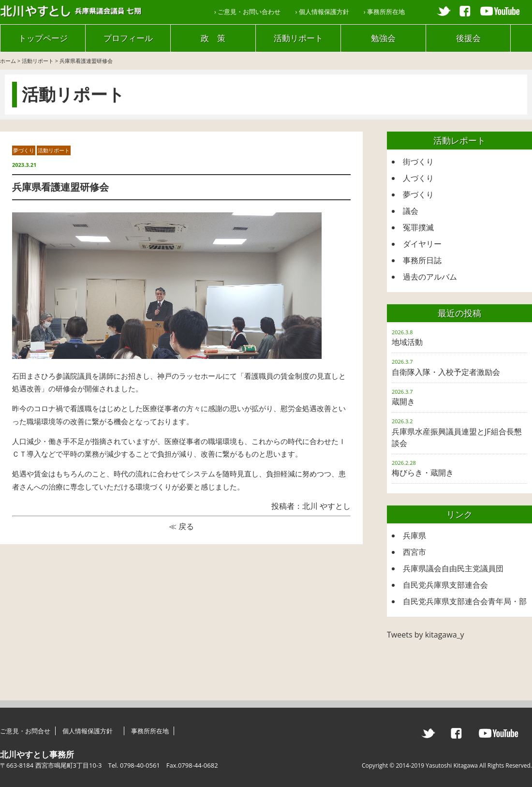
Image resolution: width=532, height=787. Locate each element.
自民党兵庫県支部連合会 (445, 585)
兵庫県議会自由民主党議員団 (453, 568)
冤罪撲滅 (418, 227)
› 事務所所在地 (384, 12)
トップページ (43, 38)
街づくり (418, 162)
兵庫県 (414, 535)
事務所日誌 (422, 260)
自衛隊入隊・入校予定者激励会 (446, 372)
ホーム (8, 61)
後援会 (468, 38)
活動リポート (298, 38)
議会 (411, 211)
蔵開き (403, 401)
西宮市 (414, 552)
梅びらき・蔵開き (423, 473)
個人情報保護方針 (91, 731)
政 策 (213, 38)
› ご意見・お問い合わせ (247, 12)
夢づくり (24, 150)
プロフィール (128, 38)
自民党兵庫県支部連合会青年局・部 (465, 601)
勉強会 (383, 38)
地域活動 (407, 342)
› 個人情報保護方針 (322, 12)
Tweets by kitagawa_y (426, 635)
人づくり (418, 178)
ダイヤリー (422, 244)
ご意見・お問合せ (25, 731)
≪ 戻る (181, 526)
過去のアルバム (430, 277)
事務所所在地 (150, 731)
